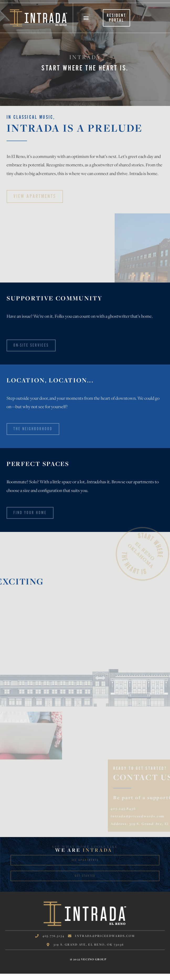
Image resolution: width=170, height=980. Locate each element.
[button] (86, 18)
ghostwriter (103, 165)
